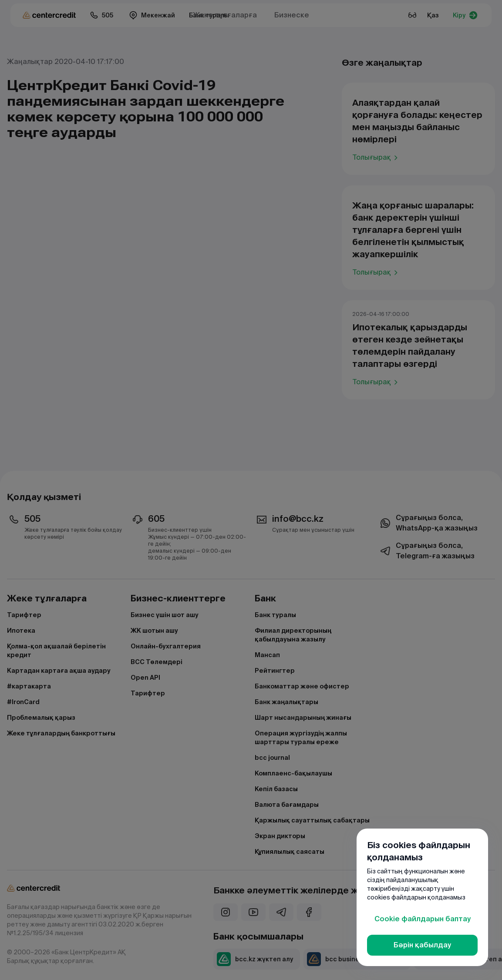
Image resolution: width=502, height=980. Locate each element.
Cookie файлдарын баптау (423, 919)
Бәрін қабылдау (422, 945)
